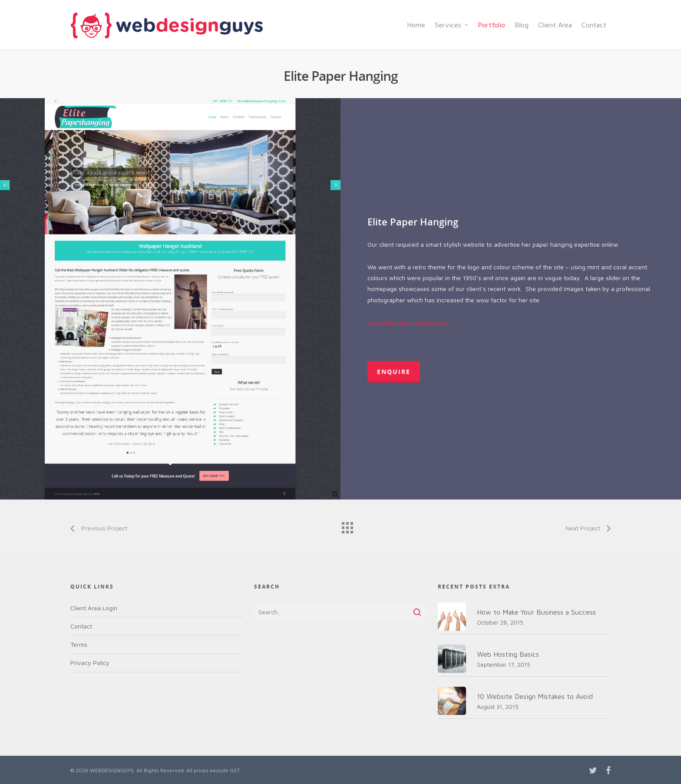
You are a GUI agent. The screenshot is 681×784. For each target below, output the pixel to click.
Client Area (555, 25)
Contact (594, 25)
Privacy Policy (90, 663)
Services (452, 25)
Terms (79, 644)
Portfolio (491, 25)
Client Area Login (94, 608)
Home (416, 25)
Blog (522, 25)
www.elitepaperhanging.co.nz (408, 323)
